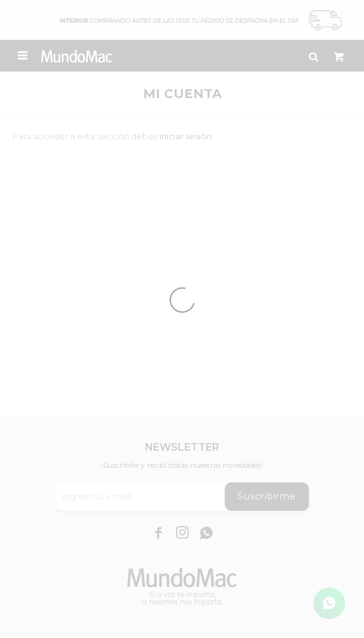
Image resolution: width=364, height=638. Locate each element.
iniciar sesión (185, 136)
